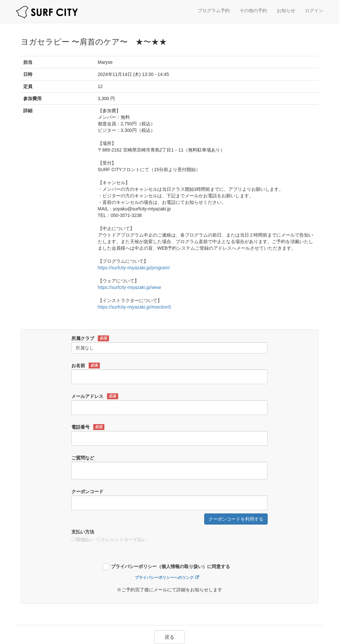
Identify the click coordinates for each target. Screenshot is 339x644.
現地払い (83, 540)
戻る (169, 637)
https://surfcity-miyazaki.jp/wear (130, 287)
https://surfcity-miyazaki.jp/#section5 (134, 307)
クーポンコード (87, 492)
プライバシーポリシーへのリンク (164, 578)
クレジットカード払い (122, 540)
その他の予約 (253, 10)
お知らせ (286, 10)
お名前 (86, 366)
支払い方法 (83, 532)
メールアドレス (95, 396)
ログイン (314, 10)
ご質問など (83, 458)
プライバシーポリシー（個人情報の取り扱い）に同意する (170, 567)
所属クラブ (90, 338)
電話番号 (88, 427)
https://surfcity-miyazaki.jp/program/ (134, 268)
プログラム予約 (214, 10)
